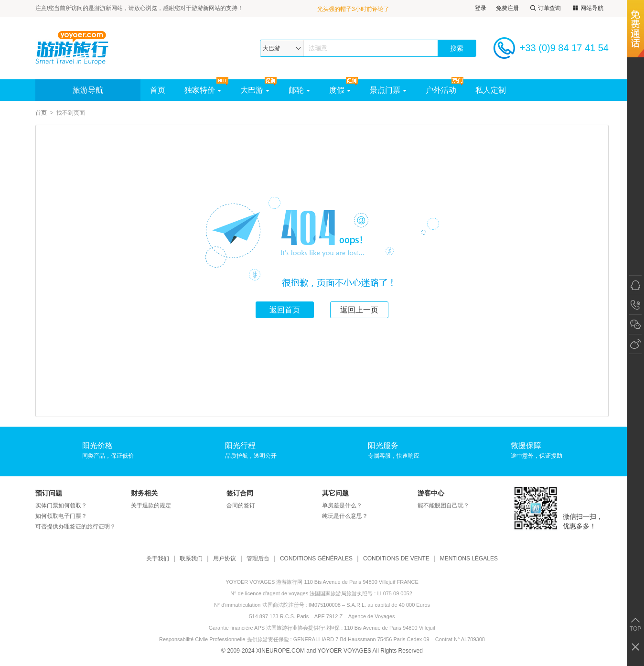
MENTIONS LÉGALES (469, 559)
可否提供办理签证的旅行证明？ (75, 526)
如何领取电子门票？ (61, 516)
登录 (481, 8)
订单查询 (545, 8)
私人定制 (491, 90)
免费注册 (507, 8)
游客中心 (431, 493)
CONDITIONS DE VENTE (396, 559)
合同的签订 (241, 505)
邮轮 (299, 90)
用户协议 (225, 559)
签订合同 (240, 493)
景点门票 (388, 90)
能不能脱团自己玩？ (443, 505)
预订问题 (49, 493)
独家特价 (203, 90)
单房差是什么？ (342, 505)
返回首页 (285, 310)
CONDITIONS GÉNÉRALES (316, 559)
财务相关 (144, 493)
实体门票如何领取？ (61, 505)
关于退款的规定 (151, 505)
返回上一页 (359, 310)
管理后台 (258, 559)
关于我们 (158, 559)
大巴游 (255, 90)
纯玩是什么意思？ (345, 516)
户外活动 (441, 90)
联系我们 (191, 559)
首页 (158, 90)
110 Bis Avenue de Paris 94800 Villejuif (390, 628)
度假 (340, 90)
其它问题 (335, 493)
